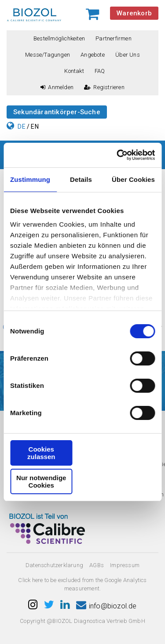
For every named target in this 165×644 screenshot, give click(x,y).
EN (35, 127)
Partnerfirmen (114, 38)
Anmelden (57, 87)
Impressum (125, 565)
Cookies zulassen (41, 453)
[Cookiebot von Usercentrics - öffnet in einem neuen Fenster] (117, 155)
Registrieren (104, 87)
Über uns (128, 55)
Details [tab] (81, 179)
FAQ (100, 71)
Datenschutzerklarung (54, 565)
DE (21, 127)
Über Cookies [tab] (133, 179)
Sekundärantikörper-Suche (57, 112)
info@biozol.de (106, 606)
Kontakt (74, 71)
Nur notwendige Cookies (41, 481)
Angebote (93, 55)
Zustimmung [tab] (30, 179)
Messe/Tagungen (48, 55)
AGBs (97, 565)
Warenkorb (134, 13)
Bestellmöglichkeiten (59, 38)
